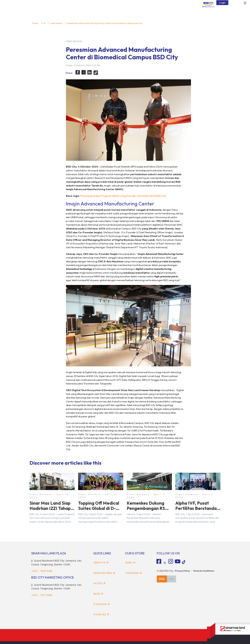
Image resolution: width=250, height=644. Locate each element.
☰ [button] (245, 3)
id (44, 23)
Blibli (130, 562)
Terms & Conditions (204, 571)
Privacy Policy (182, 571)
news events (56, 23)
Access (99, 583)
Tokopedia (134, 573)
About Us (101, 562)
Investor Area (104, 573)
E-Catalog (102, 604)
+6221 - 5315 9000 (42, 595)
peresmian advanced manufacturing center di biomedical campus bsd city (105, 23)
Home (35, 23)
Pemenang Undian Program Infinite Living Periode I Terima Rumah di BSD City (123, 196)
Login (222, 2)
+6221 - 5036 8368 (42, 571)
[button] (78, 72)
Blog (98, 594)
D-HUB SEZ (101, 614)
